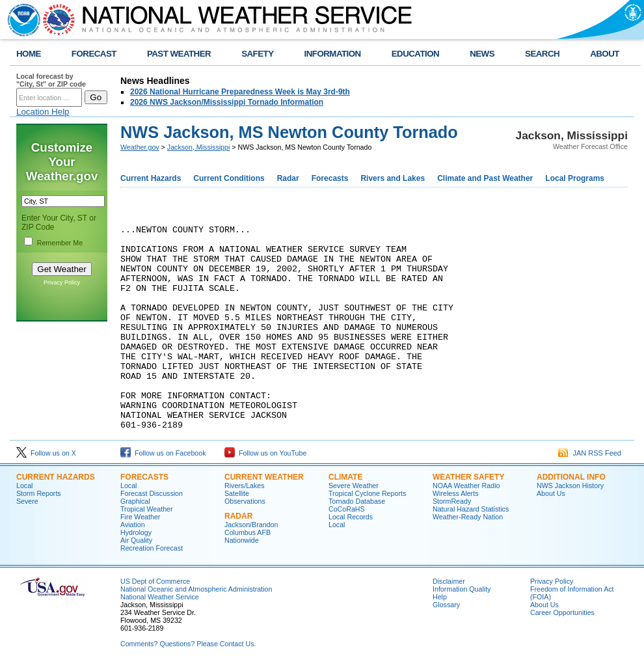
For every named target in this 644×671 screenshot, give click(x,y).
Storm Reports (39, 497)
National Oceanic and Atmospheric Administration (196, 593)
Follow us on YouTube (265, 457)
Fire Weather (140, 521)
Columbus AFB (248, 536)
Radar (288, 178)
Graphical (135, 505)
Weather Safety (468, 481)
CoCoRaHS (347, 513)
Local (24, 489)
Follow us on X (46, 457)
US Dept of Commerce (155, 585)
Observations (245, 505)
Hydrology (136, 536)
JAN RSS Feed (590, 457)
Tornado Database (357, 505)
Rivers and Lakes (393, 178)
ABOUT (605, 54)
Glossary (446, 609)
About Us (551, 497)
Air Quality (136, 544)
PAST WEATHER (179, 54)
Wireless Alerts (455, 497)
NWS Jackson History (570, 489)
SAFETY (257, 54)
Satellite (237, 497)
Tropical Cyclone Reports (367, 497)
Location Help (43, 112)
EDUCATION (415, 54)
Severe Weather (354, 489)
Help (440, 601)
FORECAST (94, 54)
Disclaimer (449, 585)
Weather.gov (140, 147)
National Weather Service (160, 601)
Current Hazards (151, 178)
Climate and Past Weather (485, 178)
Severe (27, 505)
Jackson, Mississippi (199, 147)
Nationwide (242, 544)
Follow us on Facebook (163, 457)
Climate (345, 481)
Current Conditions (229, 178)
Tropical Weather (147, 513)
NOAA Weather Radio (466, 489)
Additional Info (571, 481)
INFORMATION (333, 54)
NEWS (482, 54)
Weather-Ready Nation (468, 521)
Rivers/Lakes (245, 489)
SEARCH (542, 54)
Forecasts (330, 178)
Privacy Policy (62, 282)
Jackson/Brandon (251, 528)
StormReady (452, 505)
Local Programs (575, 178)
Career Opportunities (562, 616)
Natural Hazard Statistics (471, 513)
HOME (29, 54)
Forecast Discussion (152, 497)
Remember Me (60, 243)
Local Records (351, 521)
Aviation (133, 528)
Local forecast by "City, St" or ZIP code (51, 80)
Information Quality (462, 593)
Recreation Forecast (152, 552)
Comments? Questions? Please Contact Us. (188, 648)
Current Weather (264, 481)
